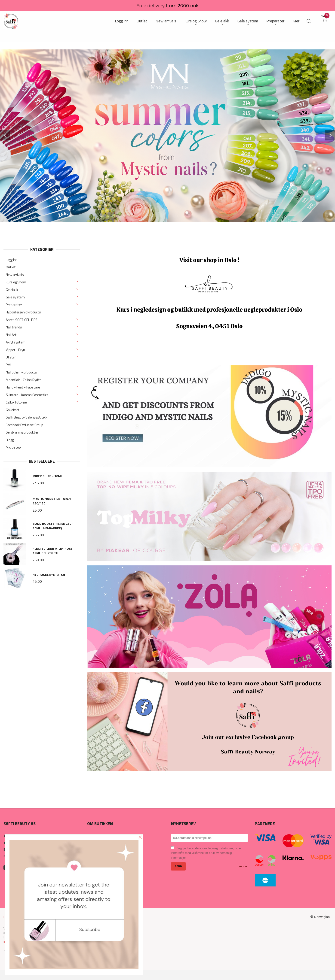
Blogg (10, 440)
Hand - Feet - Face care (23, 387)
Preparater (14, 305)
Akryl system (16, 342)
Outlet (11, 267)
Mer (296, 21)
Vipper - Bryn (15, 350)
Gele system (15, 297)
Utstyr (11, 357)
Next (330, 135)
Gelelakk (12, 290)
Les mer (243, 866)
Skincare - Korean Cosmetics (27, 395)
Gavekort (13, 410)
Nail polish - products (21, 372)
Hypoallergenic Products (23, 312)
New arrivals (15, 275)
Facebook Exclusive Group (25, 425)
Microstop (13, 447)
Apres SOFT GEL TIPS (22, 320)
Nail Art (11, 335)
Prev (5, 135)
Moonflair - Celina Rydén (24, 380)
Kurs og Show (16, 282)
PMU (9, 365)
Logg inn (12, 260)
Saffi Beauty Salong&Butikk (26, 417)
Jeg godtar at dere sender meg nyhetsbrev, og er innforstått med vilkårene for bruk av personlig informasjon (206, 853)
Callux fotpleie (16, 402)
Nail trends (14, 327)
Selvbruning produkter (22, 432)
